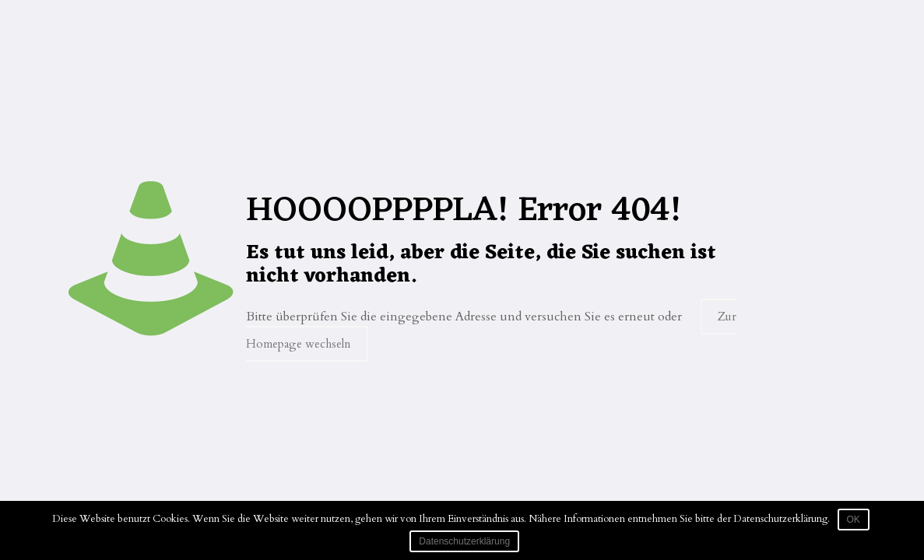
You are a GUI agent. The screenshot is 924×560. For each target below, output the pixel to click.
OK (854, 520)
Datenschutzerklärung (464, 541)
